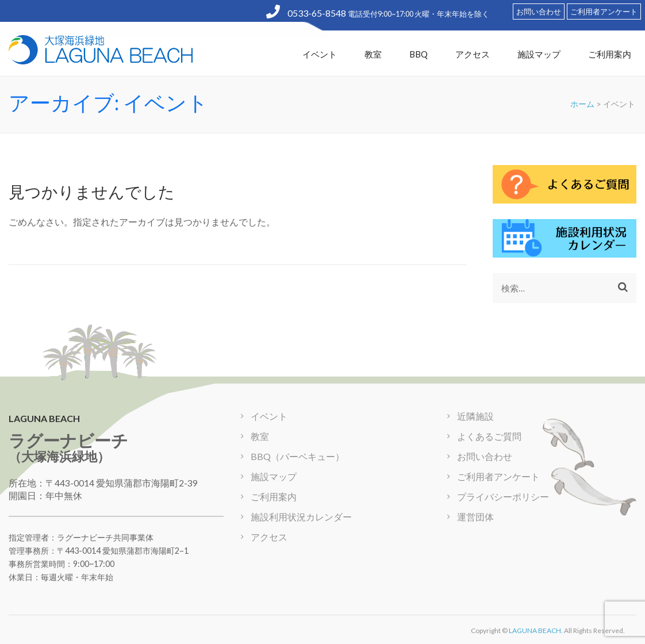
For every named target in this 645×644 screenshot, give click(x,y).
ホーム (582, 104)
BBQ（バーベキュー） (297, 456)
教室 (373, 54)
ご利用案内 (610, 54)
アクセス (473, 54)
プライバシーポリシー (503, 497)
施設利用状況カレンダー (301, 517)
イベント (320, 54)
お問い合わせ (539, 11)
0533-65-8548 (307, 13)
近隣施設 (475, 416)
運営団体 (475, 517)
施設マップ (539, 54)
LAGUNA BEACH (535, 630)
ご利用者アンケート (604, 11)
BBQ (419, 54)
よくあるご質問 (489, 436)
